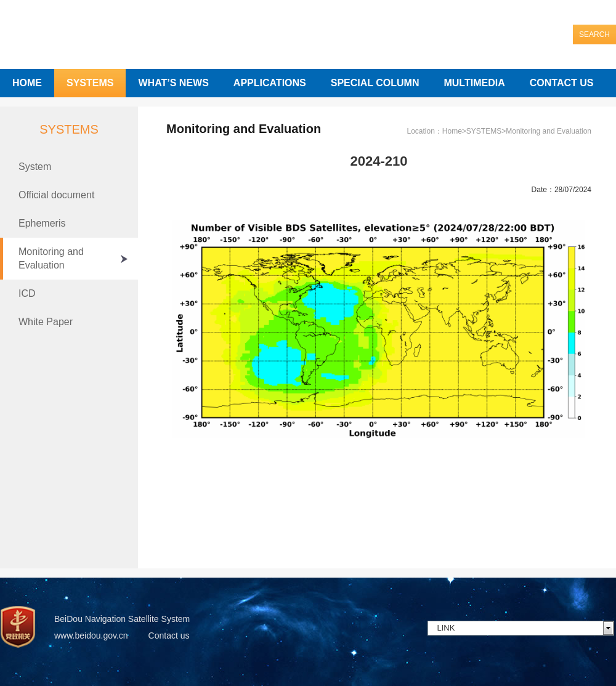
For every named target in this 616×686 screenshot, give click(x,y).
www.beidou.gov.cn (91, 636)
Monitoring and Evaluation (51, 258)
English (600, 11)
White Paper (46, 322)
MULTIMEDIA (474, 83)
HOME (27, 83)
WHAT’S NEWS (173, 83)
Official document (56, 195)
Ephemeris (42, 223)
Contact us (169, 636)
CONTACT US (562, 83)
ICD (27, 293)
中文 (565, 11)
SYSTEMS (90, 83)
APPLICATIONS (270, 83)
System (35, 167)
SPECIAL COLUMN (375, 83)
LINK (446, 628)
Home (452, 131)
